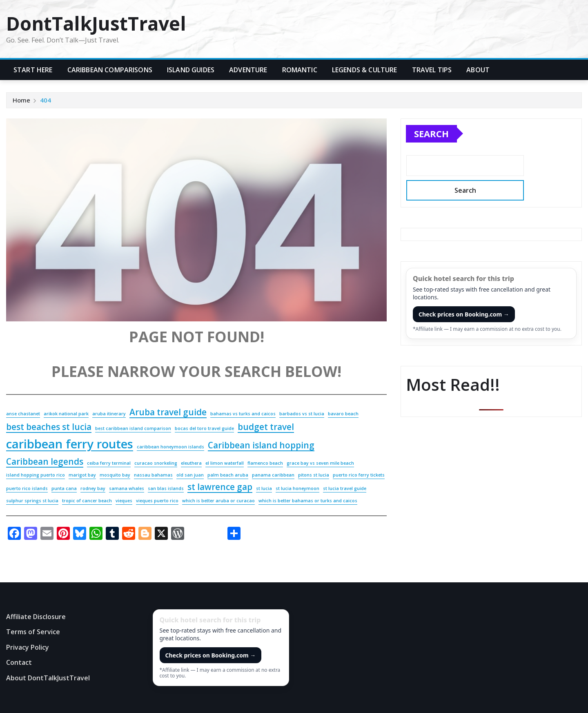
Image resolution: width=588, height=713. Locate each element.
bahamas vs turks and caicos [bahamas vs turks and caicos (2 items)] (243, 414)
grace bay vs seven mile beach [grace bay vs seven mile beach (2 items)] (320, 463)
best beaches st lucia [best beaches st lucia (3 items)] (49, 427)
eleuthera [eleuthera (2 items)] (191, 463)
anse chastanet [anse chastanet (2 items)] (23, 414)
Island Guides (191, 70)
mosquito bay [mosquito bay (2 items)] (115, 475)
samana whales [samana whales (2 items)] (127, 488)
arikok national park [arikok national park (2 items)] (66, 414)
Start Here (33, 70)
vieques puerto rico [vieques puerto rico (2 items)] (157, 501)
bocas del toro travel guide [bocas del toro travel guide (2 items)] (204, 428)
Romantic (300, 70)
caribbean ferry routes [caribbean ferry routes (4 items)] (70, 444)
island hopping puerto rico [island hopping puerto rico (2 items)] (36, 475)
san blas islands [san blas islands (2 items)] (166, 488)
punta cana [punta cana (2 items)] (64, 488)
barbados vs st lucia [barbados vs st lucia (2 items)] (302, 414)
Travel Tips (432, 70)
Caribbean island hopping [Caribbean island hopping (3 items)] (261, 445)
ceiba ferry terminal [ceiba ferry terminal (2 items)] (109, 463)
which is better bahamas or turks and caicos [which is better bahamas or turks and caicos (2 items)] (308, 501)
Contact (19, 663)
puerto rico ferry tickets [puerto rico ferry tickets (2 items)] (359, 475)
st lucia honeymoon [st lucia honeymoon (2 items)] (297, 488)
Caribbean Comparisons (110, 70)
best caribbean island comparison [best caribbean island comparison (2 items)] (133, 428)
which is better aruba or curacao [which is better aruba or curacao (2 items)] (218, 501)
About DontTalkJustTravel (48, 678)
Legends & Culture (365, 70)
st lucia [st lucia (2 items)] (264, 488)
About (478, 70)
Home (21, 100)
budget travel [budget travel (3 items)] (266, 427)
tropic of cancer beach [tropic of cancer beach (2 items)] (87, 501)
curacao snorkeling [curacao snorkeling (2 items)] (156, 463)
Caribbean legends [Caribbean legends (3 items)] (45, 461)
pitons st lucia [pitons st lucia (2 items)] (314, 475)
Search (431, 134)
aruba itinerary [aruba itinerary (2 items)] (109, 414)
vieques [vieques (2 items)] (124, 501)
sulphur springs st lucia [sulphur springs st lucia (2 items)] (32, 501)
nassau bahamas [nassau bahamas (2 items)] (153, 475)
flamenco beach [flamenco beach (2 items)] (265, 463)
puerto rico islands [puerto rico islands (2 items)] (27, 488)
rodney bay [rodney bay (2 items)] (93, 488)
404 (46, 100)
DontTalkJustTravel (96, 23)
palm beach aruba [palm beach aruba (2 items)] (228, 475)
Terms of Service (33, 632)
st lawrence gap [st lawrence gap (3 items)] (220, 487)
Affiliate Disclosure (36, 617)
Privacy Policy (28, 647)
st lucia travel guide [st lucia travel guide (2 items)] (345, 488)
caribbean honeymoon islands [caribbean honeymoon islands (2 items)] (170, 447)
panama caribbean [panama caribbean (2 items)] (273, 475)
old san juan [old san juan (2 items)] (190, 475)
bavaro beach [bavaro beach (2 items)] (343, 414)
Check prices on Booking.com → (464, 314)
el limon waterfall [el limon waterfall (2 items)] (225, 463)
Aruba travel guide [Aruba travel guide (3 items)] (168, 412)
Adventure (248, 70)
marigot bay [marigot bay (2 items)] (82, 475)
